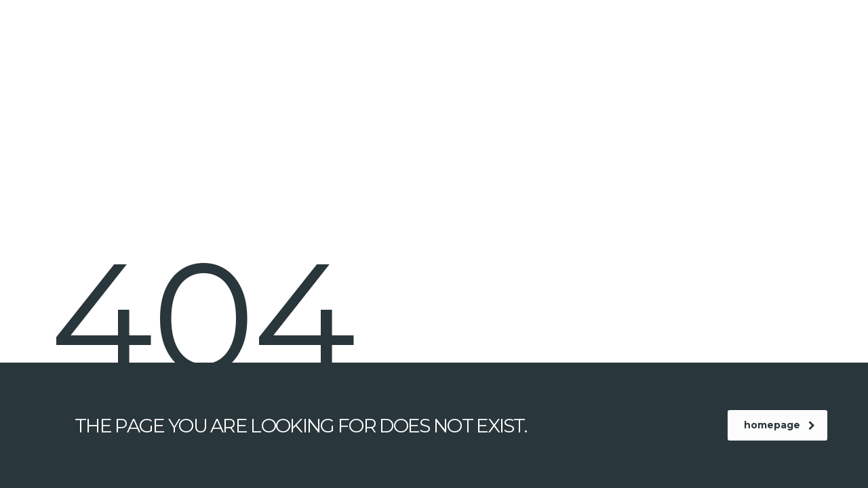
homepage (780, 425)
